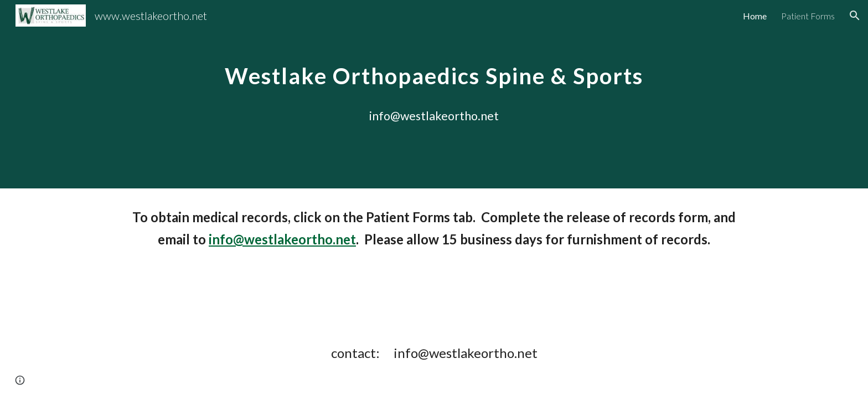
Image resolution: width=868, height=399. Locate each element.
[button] (855, 16)
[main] (434, 94)
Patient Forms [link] (808, 16)
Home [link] (755, 16)
